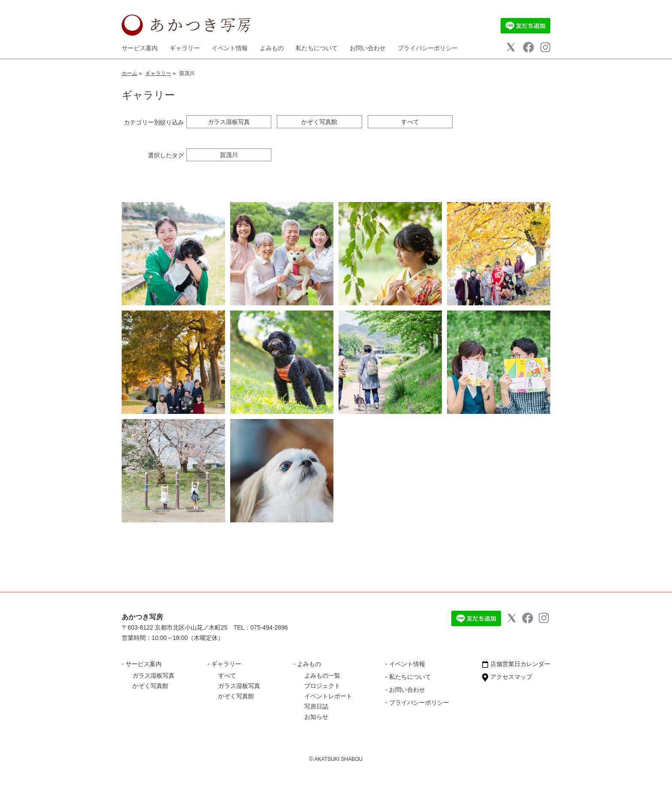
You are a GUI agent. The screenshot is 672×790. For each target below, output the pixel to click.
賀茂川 (229, 155)
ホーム (129, 73)
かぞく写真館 (319, 122)
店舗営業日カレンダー (516, 664)
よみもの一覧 (322, 675)
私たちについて (317, 48)
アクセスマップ (507, 677)
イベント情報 (230, 48)
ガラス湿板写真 (229, 122)
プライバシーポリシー (428, 48)
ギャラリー (158, 73)
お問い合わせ (368, 48)
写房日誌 (316, 706)
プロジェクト (322, 686)
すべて (410, 122)
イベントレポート (328, 696)
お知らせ (316, 717)
